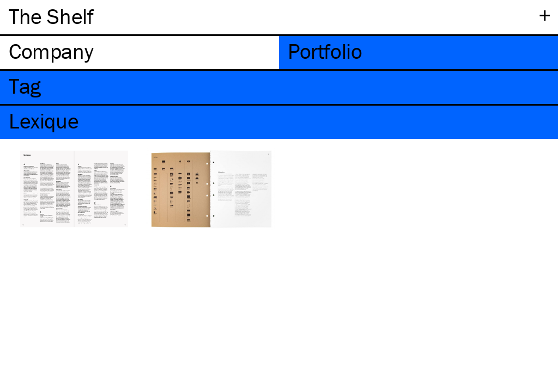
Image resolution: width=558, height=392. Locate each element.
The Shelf (51, 16)
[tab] (139, 53)
